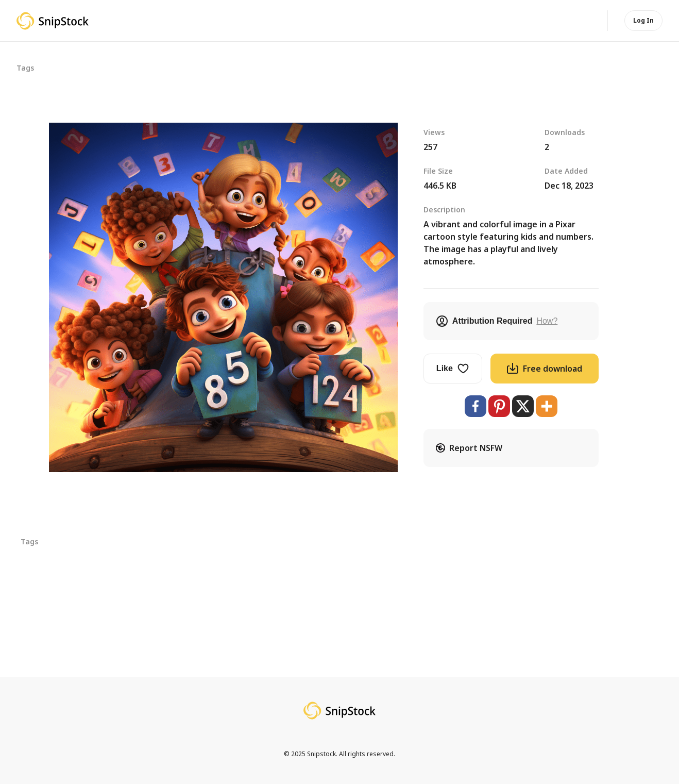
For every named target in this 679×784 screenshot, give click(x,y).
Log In (643, 20)
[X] (523, 406)
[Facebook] (476, 406)
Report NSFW (469, 448)
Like (453, 369)
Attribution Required (497, 321)
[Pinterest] (499, 406)
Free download (544, 369)
